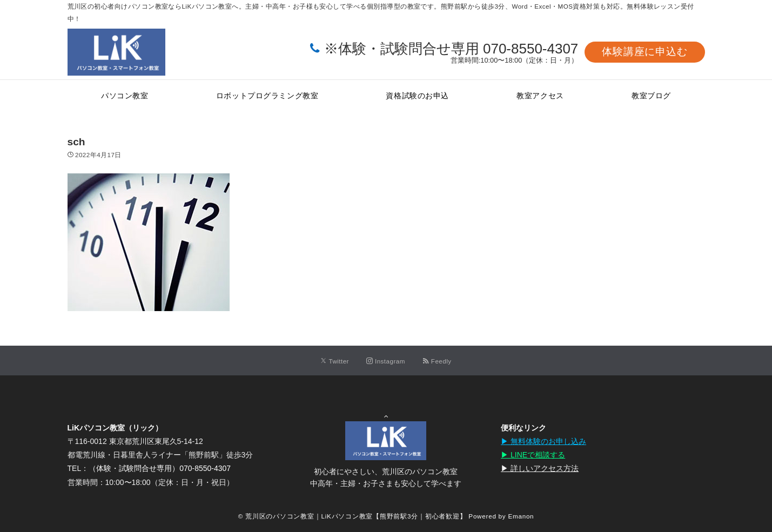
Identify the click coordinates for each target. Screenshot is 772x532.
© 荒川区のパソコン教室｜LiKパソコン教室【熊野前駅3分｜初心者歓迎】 (353, 516)
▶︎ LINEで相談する (533, 455)
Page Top (386, 411)
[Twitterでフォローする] (335, 361)
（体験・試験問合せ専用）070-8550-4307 (160, 468)
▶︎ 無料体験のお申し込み (543, 441)
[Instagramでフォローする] (386, 361)
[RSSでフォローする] (437, 361)
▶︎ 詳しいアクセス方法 (540, 468)
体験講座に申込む (645, 52)
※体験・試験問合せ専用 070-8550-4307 (451, 49)
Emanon (521, 516)
